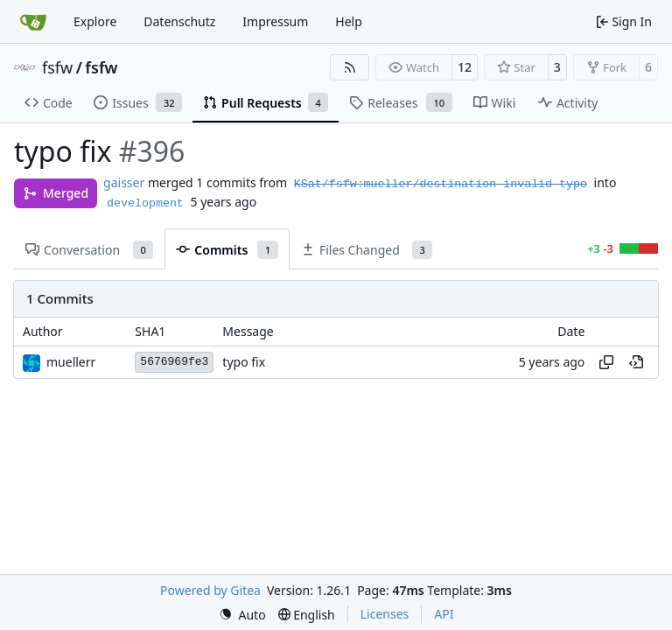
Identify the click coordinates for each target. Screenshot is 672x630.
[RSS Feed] (350, 67)
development (145, 203)
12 (465, 67)
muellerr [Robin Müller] (71, 362)
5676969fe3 (174, 362)
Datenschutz (179, 21)
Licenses (385, 614)
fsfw (57, 67)
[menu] (242, 615)
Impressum (275, 21)
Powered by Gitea (210, 590)
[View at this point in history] (636, 362)
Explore (95, 21)
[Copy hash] (606, 362)
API (444, 614)
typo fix (244, 363)
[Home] (33, 22)
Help (349, 21)
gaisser (124, 182)
